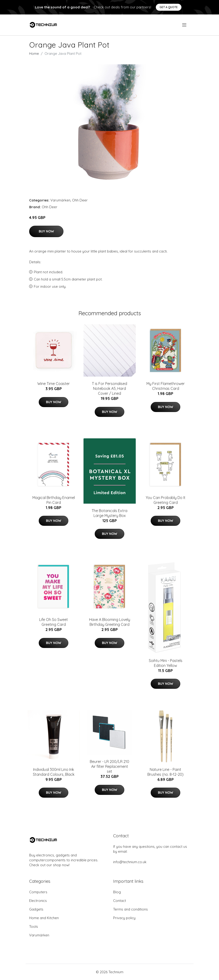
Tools (34, 926)
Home (34, 54)
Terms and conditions (130, 909)
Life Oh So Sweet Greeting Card (54, 622)
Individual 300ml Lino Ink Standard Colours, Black (54, 772)
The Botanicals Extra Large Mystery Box (109, 513)
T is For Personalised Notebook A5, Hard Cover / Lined (109, 388)
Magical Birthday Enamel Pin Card (54, 500)
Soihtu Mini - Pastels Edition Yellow (166, 663)
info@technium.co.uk (130, 862)
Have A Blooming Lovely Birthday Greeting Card (110, 622)
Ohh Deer (80, 200)
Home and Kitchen (44, 918)
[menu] (185, 25)
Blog (117, 892)
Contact (120, 901)
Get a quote (169, 7)
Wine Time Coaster (54, 384)
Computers (38, 892)
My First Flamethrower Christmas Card (166, 386)
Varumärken (60, 200)
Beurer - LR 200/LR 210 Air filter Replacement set (109, 766)
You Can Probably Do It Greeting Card (166, 500)
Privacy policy (124, 918)
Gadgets (36, 909)
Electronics (38, 901)
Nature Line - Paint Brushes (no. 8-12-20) (165, 772)
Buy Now (46, 231)
